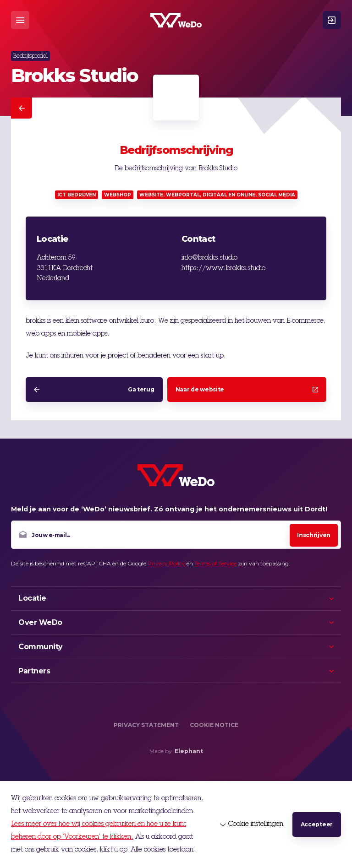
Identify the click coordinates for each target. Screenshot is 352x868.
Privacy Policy (166, 563)
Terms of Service (215, 563)
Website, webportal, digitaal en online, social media (217, 195)
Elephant (189, 751)
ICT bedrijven (77, 195)
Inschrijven (314, 535)
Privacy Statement (146, 725)
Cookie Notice (214, 725)
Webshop (118, 195)
